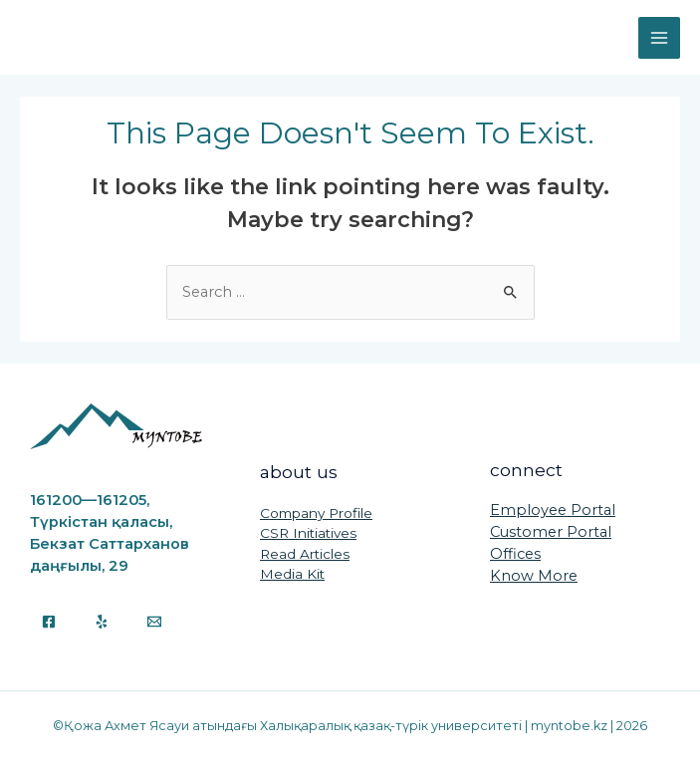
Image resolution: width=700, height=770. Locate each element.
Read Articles (305, 554)
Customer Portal (551, 532)
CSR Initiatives (308, 533)
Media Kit (292, 574)
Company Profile (316, 513)
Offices (515, 554)
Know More (534, 576)
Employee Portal (553, 510)
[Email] (154, 622)
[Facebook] (49, 622)
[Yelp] (102, 622)
